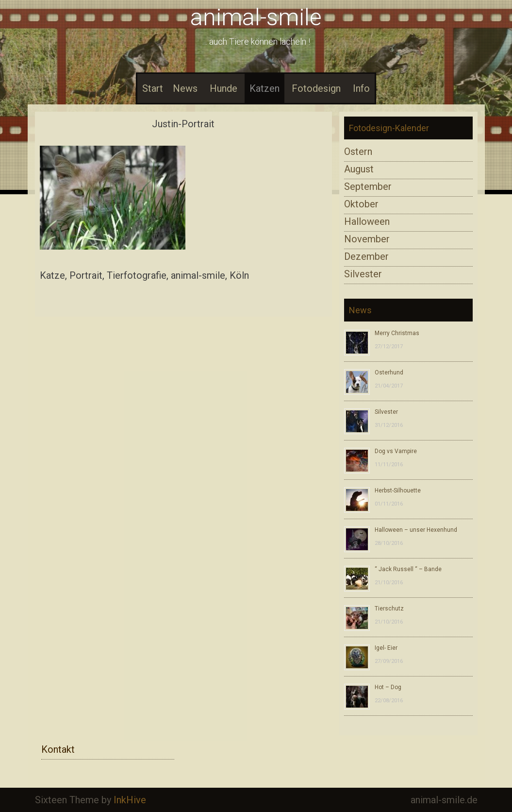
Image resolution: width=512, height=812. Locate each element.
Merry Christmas (397, 333)
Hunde (223, 88)
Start (153, 88)
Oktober (361, 204)
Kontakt (58, 749)
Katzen (264, 88)
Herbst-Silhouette (398, 491)
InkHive (130, 800)
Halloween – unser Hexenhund (416, 530)
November (367, 239)
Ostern (358, 152)
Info (361, 88)
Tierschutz (389, 609)
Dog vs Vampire (396, 451)
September (368, 186)
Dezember (366, 256)
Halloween (367, 221)
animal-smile (256, 17)
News (185, 88)
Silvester (363, 274)
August (359, 169)
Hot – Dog (388, 687)
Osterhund (389, 372)
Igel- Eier (386, 648)
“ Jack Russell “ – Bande (408, 569)
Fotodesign (316, 88)
